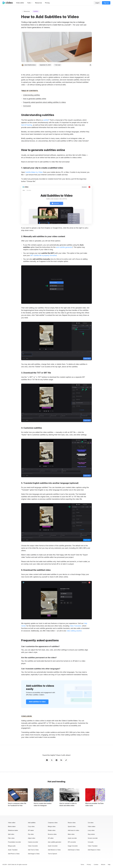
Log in (97, 3)
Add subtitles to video (37, 702)
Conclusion (27, 106)
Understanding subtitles (31, 95)
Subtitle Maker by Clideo (34, 172)
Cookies (96, 864)
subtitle (46, 120)
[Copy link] (66, 760)
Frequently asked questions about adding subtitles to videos (44, 102)
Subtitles (36, 11)
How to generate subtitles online (35, 99)
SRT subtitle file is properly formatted (43, 255)
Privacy (89, 864)
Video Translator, (76, 626)
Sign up (106, 3)
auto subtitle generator (64, 247)
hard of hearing (27, 125)
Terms (82, 864)
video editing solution (74, 631)
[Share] (90, 65)
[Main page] (9, 3)
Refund (103, 864)
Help (109, 864)
